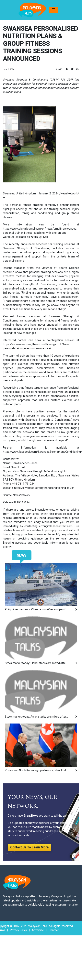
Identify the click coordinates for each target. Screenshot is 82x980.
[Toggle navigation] (53, 10)
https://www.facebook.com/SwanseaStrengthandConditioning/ (42, 452)
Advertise (38, 930)
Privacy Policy (18, 930)
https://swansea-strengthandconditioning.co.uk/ (44, 488)
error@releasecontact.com (56, 526)
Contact (54, 930)
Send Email (18, 467)
